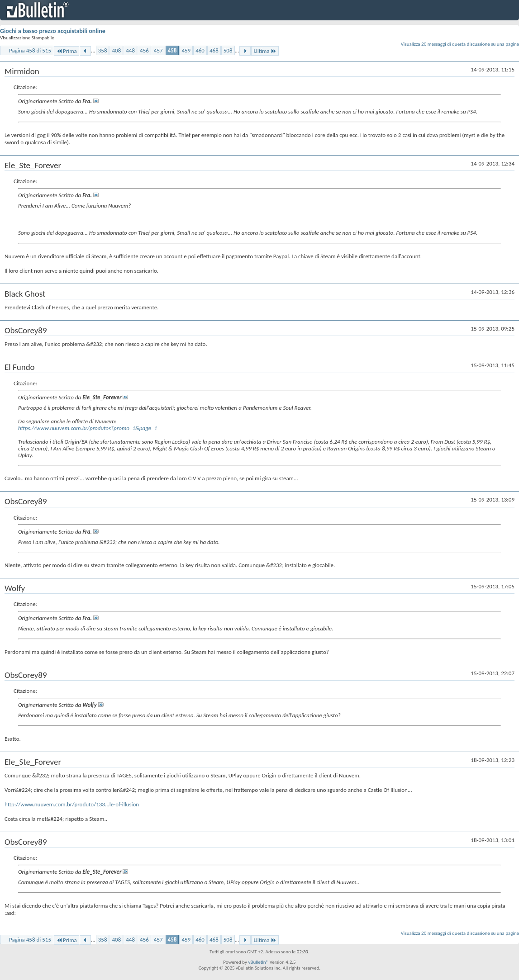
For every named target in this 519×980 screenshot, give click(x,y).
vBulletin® (258, 962)
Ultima (265, 51)
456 (144, 50)
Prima (67, 51)
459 (186, 50)
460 (200, 50)
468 (214, 50)
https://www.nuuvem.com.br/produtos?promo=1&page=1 (88, 428)
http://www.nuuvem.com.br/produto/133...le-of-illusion (72, 804)
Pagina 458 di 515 (30, 50)
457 (158, 50)
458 (172, 50)
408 (116, 50)
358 (103, 50)
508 (228, 50)
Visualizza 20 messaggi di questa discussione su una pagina (460, 44)
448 (130, 50)
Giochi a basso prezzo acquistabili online (53, 31)
